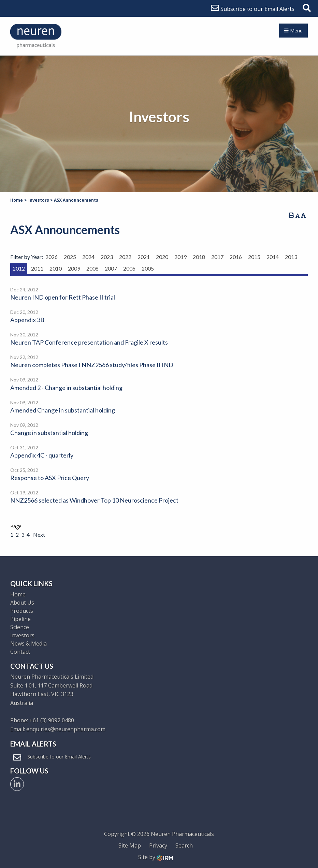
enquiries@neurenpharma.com (66, 729)
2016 (236, 257)
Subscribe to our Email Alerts (253, 9)
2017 (217, 257)
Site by (156, 857)
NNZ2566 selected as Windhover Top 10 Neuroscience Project (94, 500)
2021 (144, 257)
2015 (254, 257)
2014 (273, 257)
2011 (37, 268)
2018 (199, 257)
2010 (56, 268)
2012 (19, 268)
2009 (74, 268)
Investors (22, 635)
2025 (70, 257)
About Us (22, 603)
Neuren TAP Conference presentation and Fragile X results (89, 342)
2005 (148, 268)
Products (22, 611)
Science (20, 627)
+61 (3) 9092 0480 (52, 720)
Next (39, 534)
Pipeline (20, 619)
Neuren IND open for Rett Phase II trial (63, 297)
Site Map (130, 845)
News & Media (28, 643)
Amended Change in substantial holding (63, 410)
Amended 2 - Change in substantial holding (66, 388)
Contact (20, 652)
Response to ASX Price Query (50, 478)
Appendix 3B (27, 320)
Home (18, 594)
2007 (111, 268)
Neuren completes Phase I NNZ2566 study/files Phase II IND (92, 365)
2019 (180, 257)
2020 (162, 257)
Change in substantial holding (49, 433)
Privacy (158, 845)
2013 (291, 257)
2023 (107, 257)
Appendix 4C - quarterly (42, 455)
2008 (92, 268)
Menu (293, 31)
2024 (88, 257)
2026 (52, 257)
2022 (125, 257)
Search (184, 845)
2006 (129, 268)
